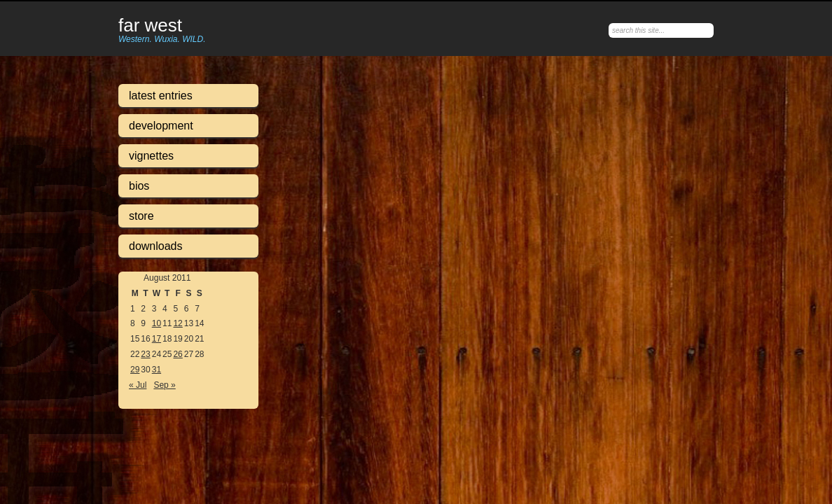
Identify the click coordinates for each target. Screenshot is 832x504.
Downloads (156, 246)
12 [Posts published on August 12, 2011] (178, 323)
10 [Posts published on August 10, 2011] (157, 323)
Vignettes (151, 156)
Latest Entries (161, 96)
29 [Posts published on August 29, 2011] (135, 370)
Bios (139, 186)
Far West (150, 26)
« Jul (138, 385)
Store (141, 216)
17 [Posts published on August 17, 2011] (157, 339)
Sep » (164, 385)
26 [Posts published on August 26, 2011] (178, 354)
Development (161, 126)
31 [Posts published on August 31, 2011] (157, 370)
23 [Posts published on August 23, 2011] (145, 354)
